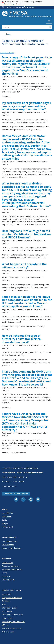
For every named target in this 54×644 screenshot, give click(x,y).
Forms (4, 573)
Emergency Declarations (11, 548)
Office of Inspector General (12, 615)
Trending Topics (8, 580)
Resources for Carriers (11, 566)
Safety (4, 520)
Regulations (6, 517)
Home (8, 34)
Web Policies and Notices (12, 628)
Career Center (7, 563)
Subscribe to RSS (7, 53)
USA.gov (5, 625)
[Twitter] (23, 499)
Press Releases (8, 545)
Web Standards (8, 632)
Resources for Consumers (12, 569)
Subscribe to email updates (16, 494)
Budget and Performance (12, 598)
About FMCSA (7, 513)
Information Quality (9, 608)
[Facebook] (16, 500)
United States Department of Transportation (20, 7)
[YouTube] (38, 500)
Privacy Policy (7, 618)
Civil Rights (6, 601)
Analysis (5, 523)
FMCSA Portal (7, 527)
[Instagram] (31, 500)
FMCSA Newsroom (9, 541)
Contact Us (6, 576)
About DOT (6, 594)
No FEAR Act (7, 611)
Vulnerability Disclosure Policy (13, 622)
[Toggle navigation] (49, 21)
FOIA (4, 604)
